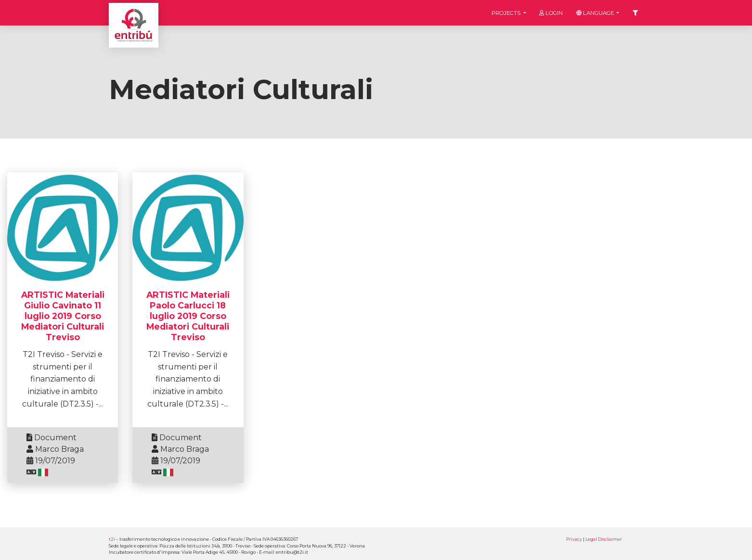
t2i (112, 539)
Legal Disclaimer (604, 539)
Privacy (574, 539)
